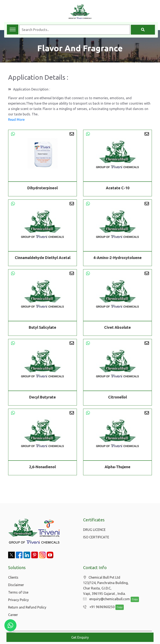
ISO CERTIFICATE (96, 537)
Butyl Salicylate (42, 328)
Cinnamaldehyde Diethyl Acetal (43, 258)
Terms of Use (18, 592)
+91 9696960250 (98, 607)
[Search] (143, 30)
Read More (16, 120)
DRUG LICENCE (94, 530)
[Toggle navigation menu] (13, 29)
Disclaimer (16, 585)
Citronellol (117, 398)
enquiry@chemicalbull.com (105, 599)
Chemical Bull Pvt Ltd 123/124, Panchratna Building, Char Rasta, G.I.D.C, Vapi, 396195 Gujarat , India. (106, 586)
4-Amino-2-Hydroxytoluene (117, 258)
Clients (13, 577)
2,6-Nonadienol (42, 467)
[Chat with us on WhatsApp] (10, 625)
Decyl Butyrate (42, 398)
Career (13, 615)
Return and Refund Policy (27, 607)
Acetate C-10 (118, 188)
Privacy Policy (18, 600)
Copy (133, 599)
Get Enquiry (80, 637)
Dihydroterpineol (42, 188)
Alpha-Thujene (117, 467)
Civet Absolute (117, 328)
